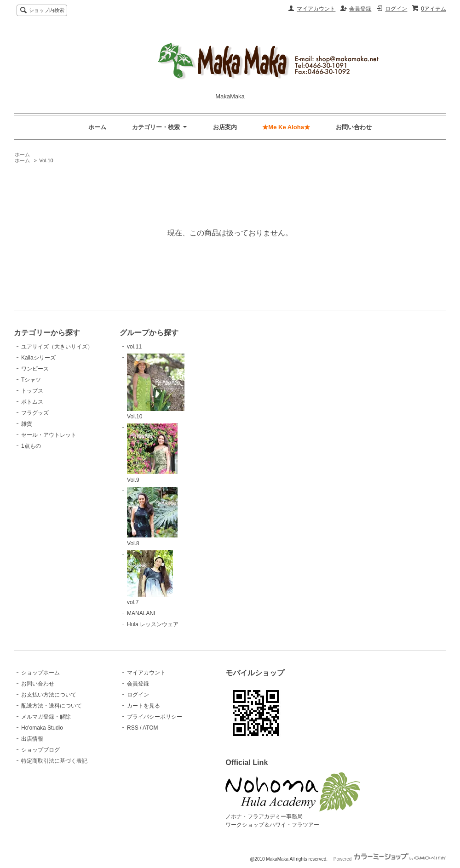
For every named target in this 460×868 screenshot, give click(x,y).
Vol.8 (152, 517)
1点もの (31, 446)
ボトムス (32, 402)
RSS (133, 728)
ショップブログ (40, 750)
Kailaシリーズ (38, 358)
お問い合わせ (354, 127)
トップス (32, 391)
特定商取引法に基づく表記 (54, 761)
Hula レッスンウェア (153, 624)
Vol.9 (152, 453)
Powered (390, 859)
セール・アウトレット (49, 435)
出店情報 (32, 739)
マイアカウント (316, 9)
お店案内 (225, 127)
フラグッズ (35, 413)
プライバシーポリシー (155, 717)
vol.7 (150, 578)
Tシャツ (31, 380)
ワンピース (35, 369)
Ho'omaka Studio (42, 728)
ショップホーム (40, 673)
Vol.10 (46, 160)
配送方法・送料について (52, 706)
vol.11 (134, 347)
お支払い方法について (49, 695)
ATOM (150, 728)
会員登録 (360, 9)
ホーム (97, 127)
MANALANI (141, 613)
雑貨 (27, 424)
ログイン (396, 9)
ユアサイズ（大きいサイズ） (57, 347)
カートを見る (144, 706)
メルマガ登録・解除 (46, 717)
